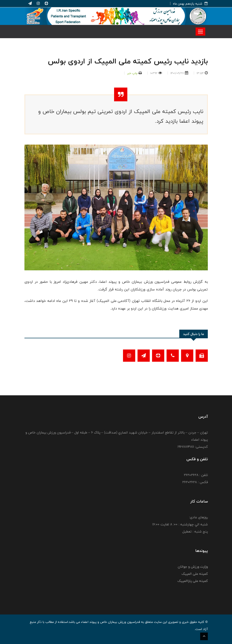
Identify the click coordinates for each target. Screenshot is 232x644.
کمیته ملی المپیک (195, 574)
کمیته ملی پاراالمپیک (193, 581)
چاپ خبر (132, 73)
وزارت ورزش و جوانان (193, 567)
